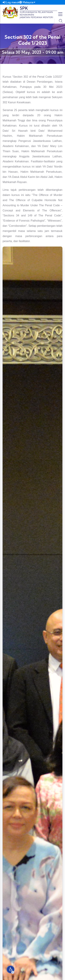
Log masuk (11, 2)
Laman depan (28, 50)
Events (41, 50)
